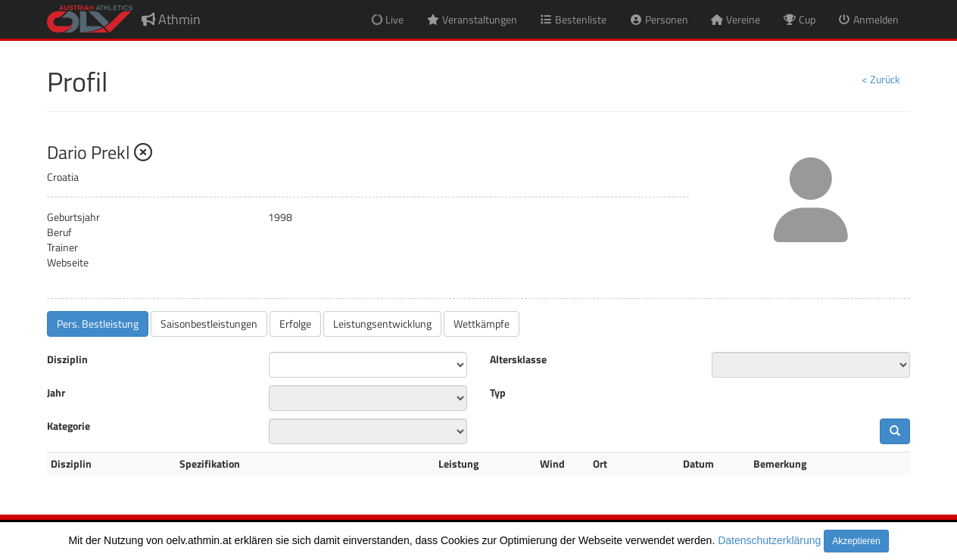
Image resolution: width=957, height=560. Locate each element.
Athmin (171, 19)
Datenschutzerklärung (769, 540)
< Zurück (881, 79)
